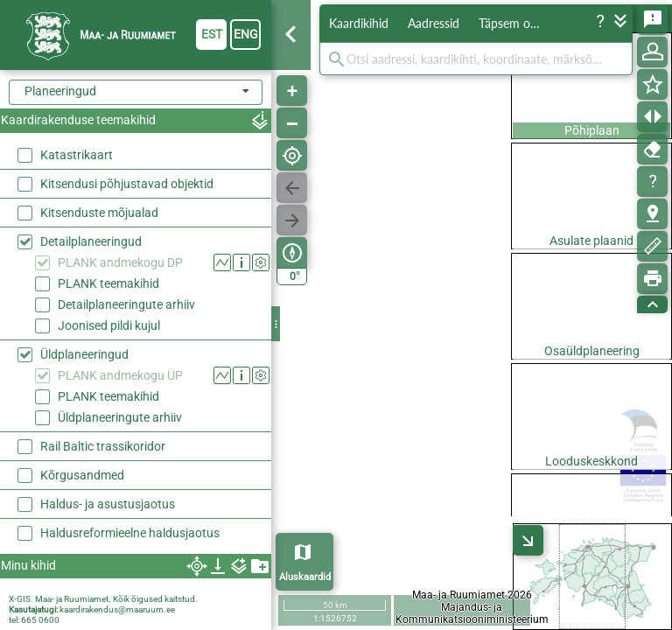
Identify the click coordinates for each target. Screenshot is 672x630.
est (212, 34)
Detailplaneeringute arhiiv (126, 304)
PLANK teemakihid (108, 283)
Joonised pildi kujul (109, 325)
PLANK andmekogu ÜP (120, 375)
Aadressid (434, 23)
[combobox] (136, 92)
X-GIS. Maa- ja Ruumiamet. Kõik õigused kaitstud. (103, 599)
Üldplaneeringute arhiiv (120, 417)
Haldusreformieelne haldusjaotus (130, 533)
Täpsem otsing (516, 23)
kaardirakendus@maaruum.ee (117, 609)
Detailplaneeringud (91, 241)
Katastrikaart (77, 155)
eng (246, 34)
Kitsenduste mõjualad (99, 213)
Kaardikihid (359, 23)
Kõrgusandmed (82, 475)
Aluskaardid (305, 577)
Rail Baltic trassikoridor (103, 446)
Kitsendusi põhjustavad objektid (127, 184)
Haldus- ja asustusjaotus (108, 504)
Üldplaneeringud (84, 354)
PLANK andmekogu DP (120, 262)
